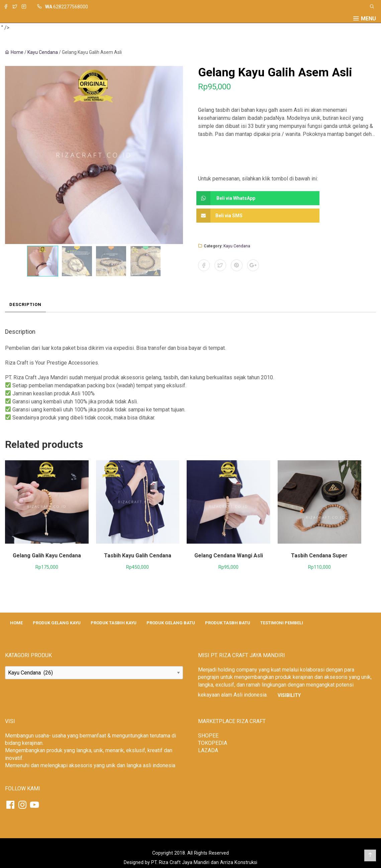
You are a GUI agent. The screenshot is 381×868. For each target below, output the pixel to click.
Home (17, 52)
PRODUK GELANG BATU (171, 623)
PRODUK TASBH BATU (228, 623)
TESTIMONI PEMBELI (282, 623)
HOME (16, 623)
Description (25, 304)
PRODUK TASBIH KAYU (114, 623)
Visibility (289, 695)
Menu (368, 19)
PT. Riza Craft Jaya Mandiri (180, 862)
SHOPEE (208, 736)
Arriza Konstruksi (239, 862)
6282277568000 (71, 7)
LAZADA (208, 750)
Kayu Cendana (43, 52)
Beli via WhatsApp (227, 198)
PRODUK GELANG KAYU (57, 623)
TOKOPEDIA (213, 743)
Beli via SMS (221, 216)
